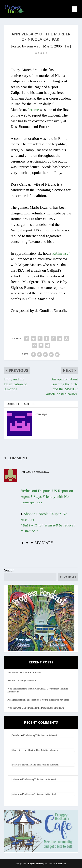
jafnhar (15, 779)
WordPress (61, 864)
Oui (23, 472)
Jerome (33, 110)
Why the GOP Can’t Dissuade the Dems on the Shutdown (36, 708)
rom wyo (34, 46)
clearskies (16, 765)
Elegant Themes (35, 864)
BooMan (16, 735)
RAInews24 (61, 253)
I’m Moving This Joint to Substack (25, 673)
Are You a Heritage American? (23, 681)
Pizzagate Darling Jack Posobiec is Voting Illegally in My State (38, 700)
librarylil (16, 750)
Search (9, 570)
